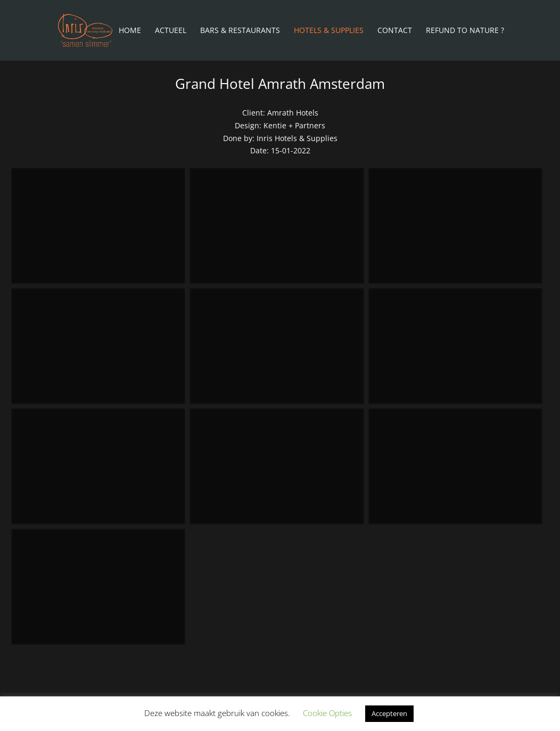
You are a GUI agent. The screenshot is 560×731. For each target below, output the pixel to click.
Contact (395, 31)
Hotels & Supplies (329, 31)
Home (130, 31)
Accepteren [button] (389, 713)
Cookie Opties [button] (327, 713)
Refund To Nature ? (465, 31)
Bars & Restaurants (240, 31)
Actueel (171, 31)
